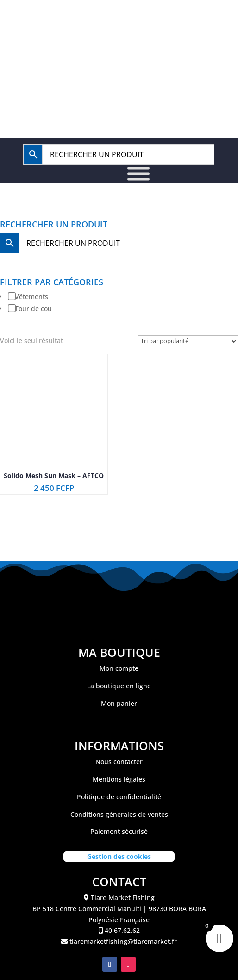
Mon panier (119, 703)
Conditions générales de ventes (119, 814)
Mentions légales (119, 779)
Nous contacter (119, 762)
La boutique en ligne (119, 686)
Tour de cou (33, 309)
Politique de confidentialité (119, 797)
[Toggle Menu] (138, 174)
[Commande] (188, 341)
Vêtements (31, 297)
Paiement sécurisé (119, 831)
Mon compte (119, 668)
